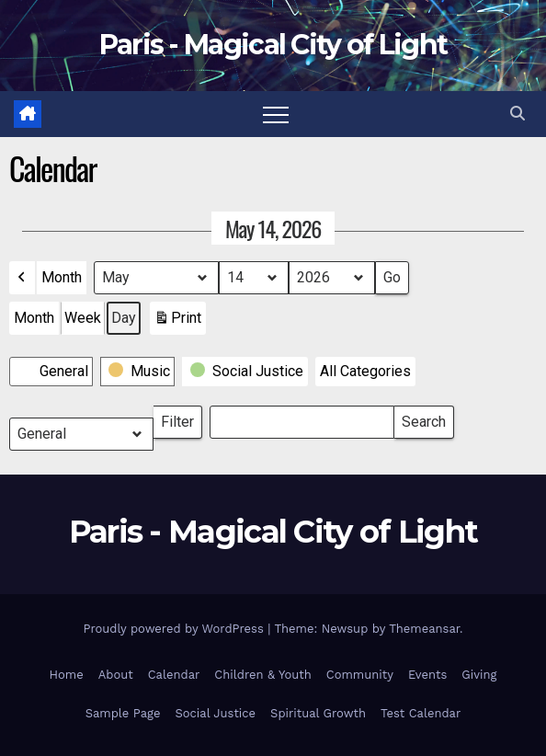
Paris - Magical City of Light (273, 45)
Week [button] (83, 318)
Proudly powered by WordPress (175, 629)
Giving (479, 675)
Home (67, 675)
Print (177, 322)
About (116, 675)
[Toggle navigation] (276, 114)
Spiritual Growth (318, 713)
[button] (518, 114)
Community (360, 675)
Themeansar (424, 629)
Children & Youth (262, 675)
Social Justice (215, 713)
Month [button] (62, 277)
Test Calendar (421, 713)
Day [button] (124, 318)
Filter (182, 418)
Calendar (174, 675)
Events (427, 675)
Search (423, 418)
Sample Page (123, 713)
